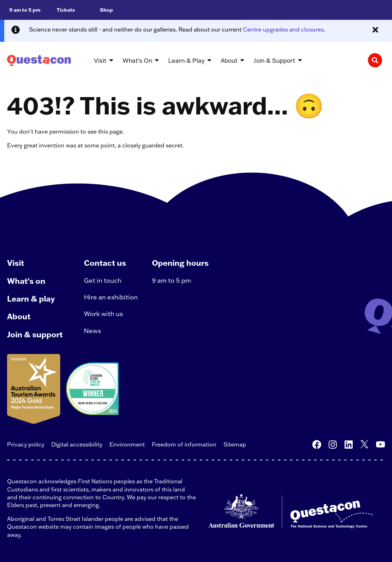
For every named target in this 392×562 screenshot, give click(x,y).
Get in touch (103, 280)
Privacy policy (26, 444)
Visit (16, 263)
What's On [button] (137, 60)
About (19, 316)
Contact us (105, 263)
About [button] (229, 60)
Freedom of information (184, 444)
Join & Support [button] (274, 60)
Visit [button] (100, 60)
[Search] (375, 60)
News (93, 331)
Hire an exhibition (111, 297)
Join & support (35, 334)
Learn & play (31, 299)
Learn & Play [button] (186, 60)
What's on (26, 281)
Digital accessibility (77, 444)
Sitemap (235, 444)
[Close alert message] (375, 30)
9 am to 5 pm (172, 280)
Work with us (104, 314)
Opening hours (180, 263)
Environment (127, 444)
